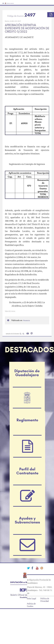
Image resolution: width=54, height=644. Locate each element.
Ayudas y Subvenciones (27, 520)
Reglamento (27, 420)
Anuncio (27, 320)
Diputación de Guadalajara (27, 373)
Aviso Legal (32, 599)
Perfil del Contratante (27, 471)
